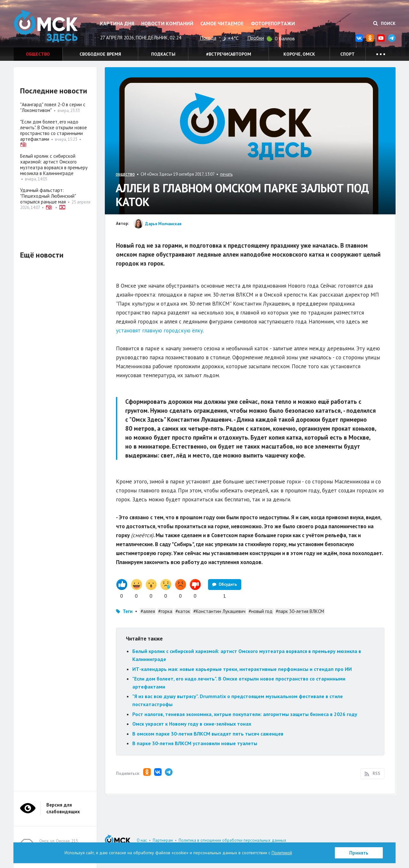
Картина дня (117, 23)
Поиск (384, 23)
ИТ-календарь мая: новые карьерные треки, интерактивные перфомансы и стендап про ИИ (242, 669)
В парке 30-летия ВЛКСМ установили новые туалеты (195, 743)
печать (226, 174)
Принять (359, 853)
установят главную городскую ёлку (159, 330)
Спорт (347, 54)
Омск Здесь (46, 26)
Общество (38, 54)
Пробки (256, 38)
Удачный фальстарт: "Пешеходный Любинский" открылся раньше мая (48, 196)
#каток (183, 611)
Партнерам (163, 840)
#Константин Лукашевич (219, 611)
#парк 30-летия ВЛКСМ (300, 611)
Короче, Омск (299, 54)
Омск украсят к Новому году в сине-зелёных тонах (192, 724)
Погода (208, 38)
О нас (142, 840)
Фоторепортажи (273, 23)
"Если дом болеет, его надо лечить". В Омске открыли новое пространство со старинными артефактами (54, 130)
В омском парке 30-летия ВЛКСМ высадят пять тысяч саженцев (208, 734)
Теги (128, 611)
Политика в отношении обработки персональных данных (232, 840)
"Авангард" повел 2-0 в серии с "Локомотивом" (53, 107)
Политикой (282, 853)
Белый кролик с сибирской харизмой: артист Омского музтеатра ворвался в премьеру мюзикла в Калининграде (54, 165)
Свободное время (100, 54)
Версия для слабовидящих (63, 808)
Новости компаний (167, 23)
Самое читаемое (222, 23)
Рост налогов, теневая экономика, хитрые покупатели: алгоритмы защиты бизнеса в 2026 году (245, 714)
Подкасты (163, 54)
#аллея (148, 611)
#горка (165, 611)
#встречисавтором (229, 54)
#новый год (261, 611)
